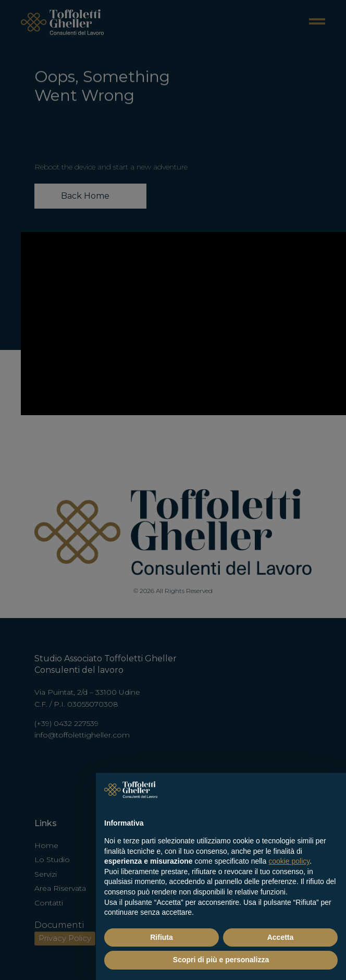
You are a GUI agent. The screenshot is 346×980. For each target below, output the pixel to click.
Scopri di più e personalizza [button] (221, 960)
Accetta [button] (281, 937)
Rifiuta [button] (162, 937)
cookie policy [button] (289, 861)
